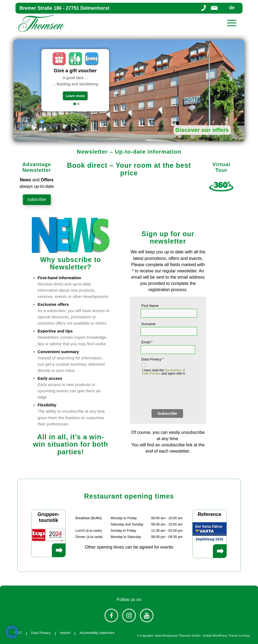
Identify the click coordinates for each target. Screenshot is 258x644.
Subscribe (167, 413)
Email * (147, 342)
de (232, 8)
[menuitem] (232, 23)
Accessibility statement (97, 633)
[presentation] (182, 393)
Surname (148, 324)
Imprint (65, 633)
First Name (150, 306)
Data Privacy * (152, 359)
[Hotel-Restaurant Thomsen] (41, 23)
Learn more (75, 96)
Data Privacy (41, 633)
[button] (12, 632)
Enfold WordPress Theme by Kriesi (227, 636)
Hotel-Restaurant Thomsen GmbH (177, 636)
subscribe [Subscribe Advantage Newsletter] (37, 199)
